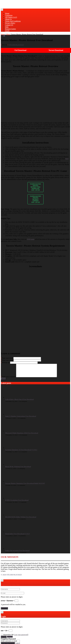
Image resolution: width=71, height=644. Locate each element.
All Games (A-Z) (11, 17)
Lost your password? (21, 637)
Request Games (11, 29)
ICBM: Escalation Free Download (17, 503)
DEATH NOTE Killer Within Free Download (21, 519)
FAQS (7, 31)
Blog (8, 34)
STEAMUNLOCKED (16, 45)
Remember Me (9, 637)
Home (7, 13)
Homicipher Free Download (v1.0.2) (17, 536)
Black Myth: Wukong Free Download (18, 469)
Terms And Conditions (13, 21)
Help (7, 27)
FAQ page (31, 239)
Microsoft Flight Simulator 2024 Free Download (22, 436)
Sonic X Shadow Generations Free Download (21, 419)
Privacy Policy (10, 23)
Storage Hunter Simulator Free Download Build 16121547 (25, 486)
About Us (8, 19)
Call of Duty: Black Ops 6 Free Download (19, 402)
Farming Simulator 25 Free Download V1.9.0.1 (21, 452)
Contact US (9, 25)
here (67, 159)
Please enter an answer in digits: (12, 599)
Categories (9, 15)
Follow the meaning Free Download (17, 553)
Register (10, 639)
